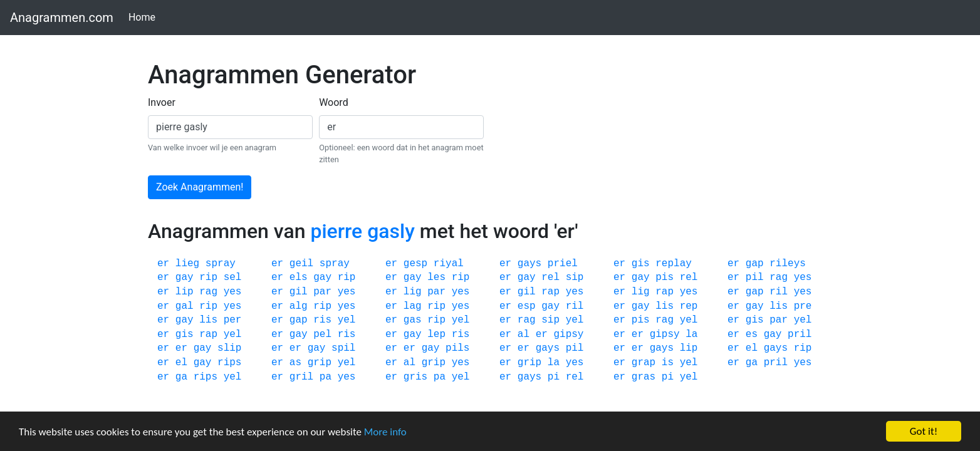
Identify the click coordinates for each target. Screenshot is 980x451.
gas (413, 320)
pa (326, 377)
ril (779, 292)
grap (644, 363)
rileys (788, 264)
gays (529, 264)
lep (436, 334)
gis (641, 264)
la (691, 334)
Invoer (162, 102)
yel (347, 320)
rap (550, 292)
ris (322, 320)
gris (415, 377)
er (163, 264)
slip (229, 348)
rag (779, 277)
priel (563, 264)
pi (554, 377)
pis (665, 277)
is (668, 363)
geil (301, 264)
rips (229, 363)
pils (457, 348)
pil (755, 277)
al (524, 334)
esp (527, 306)
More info (385, 432)
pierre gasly (362, 231)
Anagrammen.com (62, 18)
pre (803, 306)
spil (343, 348)
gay (185, 277)
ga (752, 363)
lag (413, 306)
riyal (449, 264)
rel (550, 277)
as (295, 363)
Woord (334, 102)
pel (322, 334)
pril (800, 334)
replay (674, 264)
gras (644, 377)
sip (575, 277)
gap (755, 264)
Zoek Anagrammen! (200, 187)
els (299, 277)
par (322, 292)
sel (233, 277)
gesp (415, 264)
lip (185, 292)
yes (803, 277)
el (752, 348)
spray (221, 264)
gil (299, 292)
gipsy (568, 334)
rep (689, 306)
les (436, 277)
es (752, 334)
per (233, 320)
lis (665, 306)
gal (185, 306)
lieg (187, 264)
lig (413, 292)
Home (144, 17)
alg (299, 306)
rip (208, 277)
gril (301, 377)
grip (320, 363)
